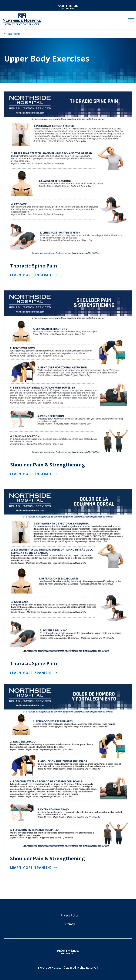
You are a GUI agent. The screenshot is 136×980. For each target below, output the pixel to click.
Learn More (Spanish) (31, 673)
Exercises (14, 34)
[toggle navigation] (131, 20)
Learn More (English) (31, 275)
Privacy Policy (70, 915)
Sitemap (70, 924)
